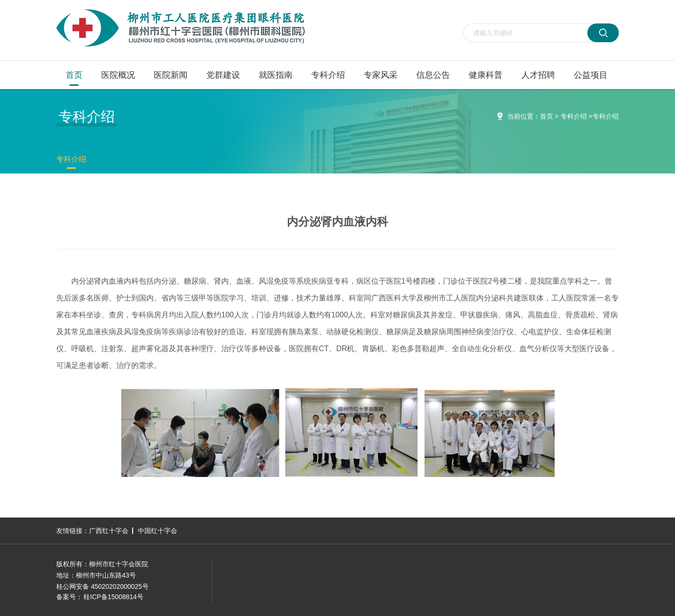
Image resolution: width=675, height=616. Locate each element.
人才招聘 (538, 75)
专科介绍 (328, 75)
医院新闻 (171, 75)
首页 (74, 75)
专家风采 (381, 75)
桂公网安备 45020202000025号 (102, 586)
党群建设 (223, 75)
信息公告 (433, 75)
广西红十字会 (109, 531)
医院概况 (118, 75)
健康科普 (486, 75)
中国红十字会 (157, 531)
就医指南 (276, 75)
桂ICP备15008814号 (113, 597)
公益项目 (591, 75)
